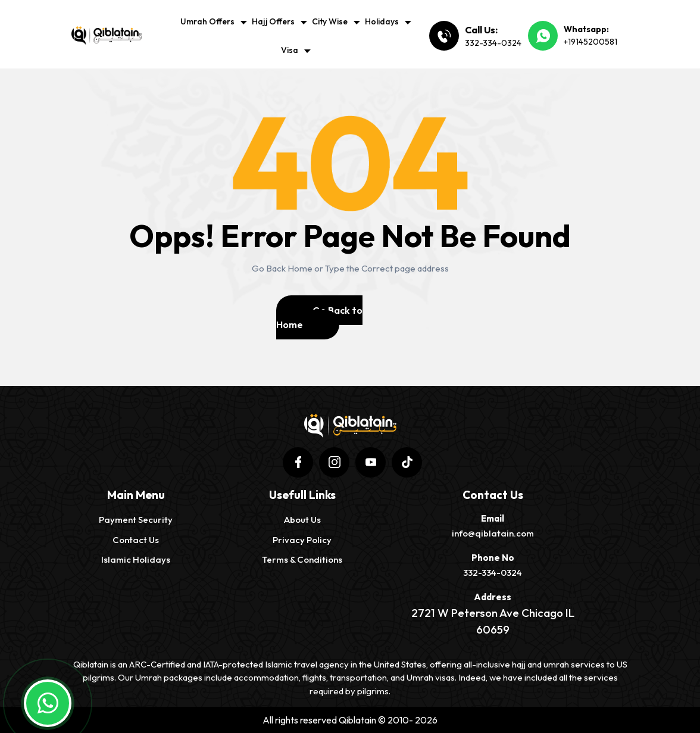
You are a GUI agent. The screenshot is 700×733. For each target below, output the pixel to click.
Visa (290, 50)
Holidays (382, 21)
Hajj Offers (273, 21)
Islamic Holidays (136, 559)
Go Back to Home (319, 317)
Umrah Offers (207, 21)
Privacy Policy (302, 540)
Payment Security (136, 520)
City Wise (330, 21)
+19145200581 (590, 42)
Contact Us (136, 540)
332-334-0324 (493, 43)
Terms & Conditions (302, 559)
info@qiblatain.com (493, 533)
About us (302, 520)
